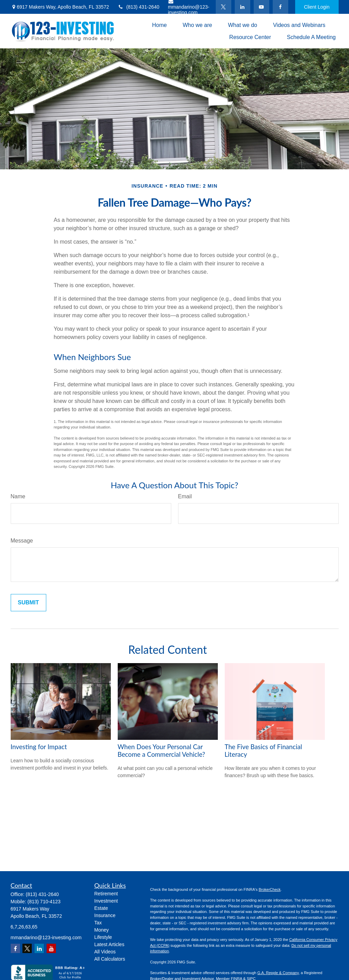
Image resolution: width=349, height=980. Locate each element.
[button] (159, 25)
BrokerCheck (270, 889)
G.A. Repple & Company (278, 973)
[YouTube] (261, 7)
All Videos (105, 952)
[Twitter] (224, 7)
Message (22, 541)
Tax (98, 923)
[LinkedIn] (243, 7)
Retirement (106, 894)
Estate (101, 908)
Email (185, 496)
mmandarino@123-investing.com (46, 937)
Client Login (317, 7)
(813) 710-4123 (44, 902)
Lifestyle (103, 937)
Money (101, 930)
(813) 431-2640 (139, 7)
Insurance (105, 915)
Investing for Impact (39, 747)
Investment (106, 901)
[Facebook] (280, 7)
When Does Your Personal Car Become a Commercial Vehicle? (162, 751)
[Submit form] (28, 603)
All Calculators (110, 959)
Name (18, 496)
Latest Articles (109, 944)
